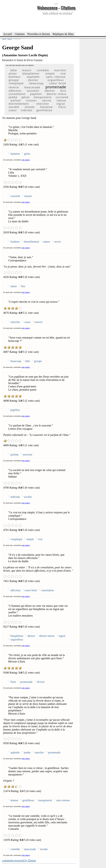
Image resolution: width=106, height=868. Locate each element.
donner (33, 80)
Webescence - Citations (56, 8)
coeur (13, 110)
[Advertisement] (56, 23)
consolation (17, 94)
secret (47, 101)
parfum (16, 101)
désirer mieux (57, 94)
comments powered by (19, 860)
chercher (43, 104)
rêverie (14, 87)
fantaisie (47, 107)
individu (27, 110)
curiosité (62, 97)
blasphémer (31, 74)
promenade (56, 87)
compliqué (16, 83)
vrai (63, 74)
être (63, 91)
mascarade (32, 87)
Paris (62, 107)
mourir (27, 70)
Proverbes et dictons (39, 34)
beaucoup (36, 83)
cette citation (26, 160)
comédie (43, 70)
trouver (31, 101)
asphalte (33, 77)
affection (15, 91)
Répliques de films (63, 34)
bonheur (15, 77)
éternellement (19, 104)
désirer (50, 91)
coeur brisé (58, 83)
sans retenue (56, 77)
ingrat (61, 104)
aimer (13, 74)
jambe (13, 97)
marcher (60, 70)
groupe (14, 80)
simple (50, 74)
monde (30, 107)
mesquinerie (43, 97)
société (14, 107)
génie (26, 97)
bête (14, 70)
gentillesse (44, 110)
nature (61, 101)
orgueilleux (56, 80)
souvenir (33, 91)
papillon (36, 94)
